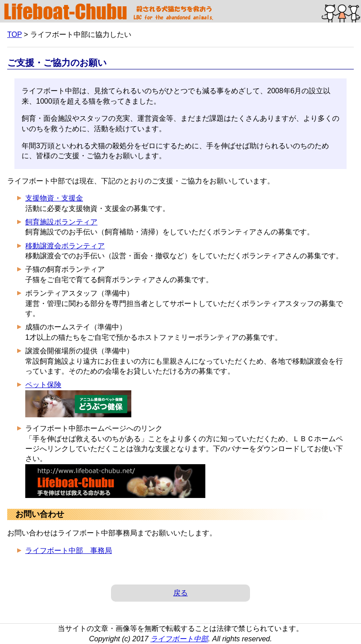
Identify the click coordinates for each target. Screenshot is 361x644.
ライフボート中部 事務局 (69, 550)
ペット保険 (43, 385)
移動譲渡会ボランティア (65, 246)
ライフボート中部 (179, 639)
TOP (14, 34)
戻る (180, 593)
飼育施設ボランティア (61, 222)
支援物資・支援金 (54, 198)
